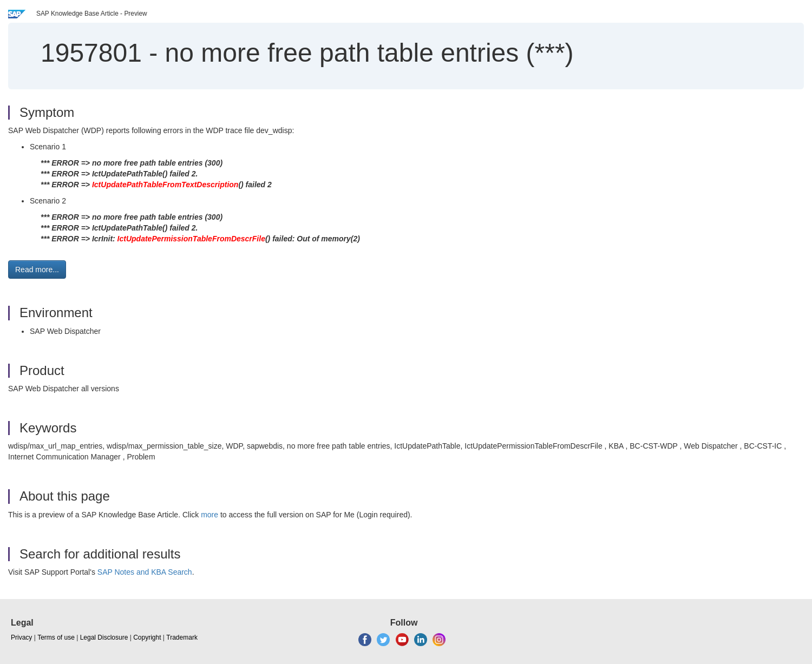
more (209, 515)
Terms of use (56, 637)
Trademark (182, 637)
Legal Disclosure (104, 637)
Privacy (21, 637)
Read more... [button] (37, 269)
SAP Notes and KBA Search (145, 572)
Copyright (147, 637)
